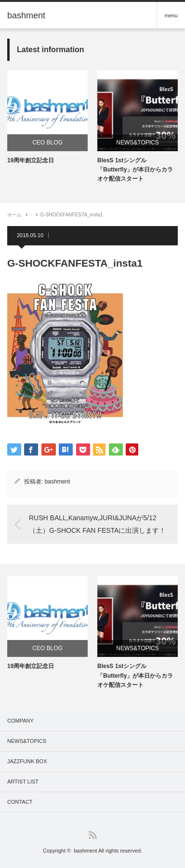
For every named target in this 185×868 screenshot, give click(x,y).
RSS (93, 835)
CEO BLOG (47, 142)
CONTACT (20, 802)
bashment (58, 482)
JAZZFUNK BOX (27, 761)
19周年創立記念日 (31, 160)
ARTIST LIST (23, 782)
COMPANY (20, 721)
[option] (47, 118)
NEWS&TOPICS (137, 142)
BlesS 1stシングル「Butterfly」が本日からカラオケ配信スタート (135, 170)
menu (171, 15)
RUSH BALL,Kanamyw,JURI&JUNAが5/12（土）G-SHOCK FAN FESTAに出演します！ (97, 524)
